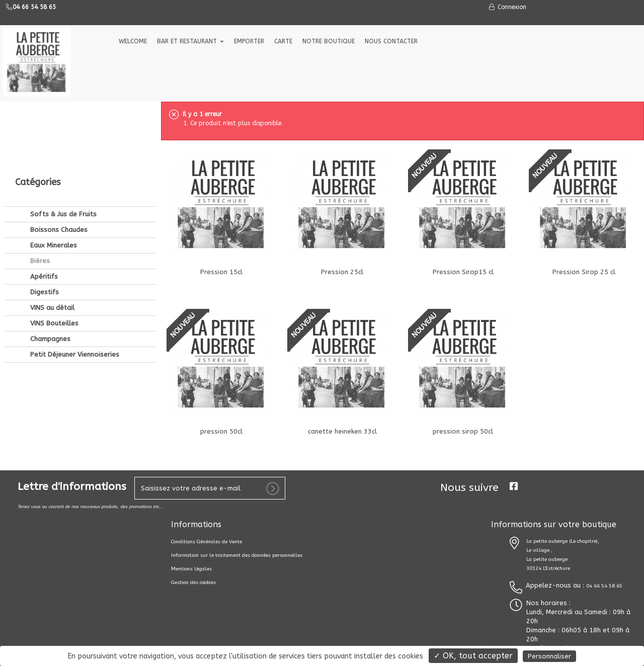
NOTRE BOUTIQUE (329, 41)
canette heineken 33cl (342, 431)
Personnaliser (549, 656)
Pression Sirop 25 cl (584, 272)
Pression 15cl (221, 272)
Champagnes (49, 271)
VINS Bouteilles (53, 255)
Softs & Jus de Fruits (62, 146)
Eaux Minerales (53, 177)
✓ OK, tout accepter (473, 656)
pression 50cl (221, 431)
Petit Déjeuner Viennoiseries (74, 286)
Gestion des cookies (193, 582)
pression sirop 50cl (463, 431)
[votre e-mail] (210, 488)
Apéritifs (43, 209)
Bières (39, 193)
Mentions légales (191, 569)
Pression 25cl (342, 272)
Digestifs (44, 224)
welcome (133, 41)
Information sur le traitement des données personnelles (237, 555)
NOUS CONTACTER (391, 41)
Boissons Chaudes (58, 162)
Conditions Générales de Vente (207, 542)
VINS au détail (51, 240)
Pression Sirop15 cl (463, 272)
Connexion (507, 7)
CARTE (283, 41)
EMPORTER (249, 41)
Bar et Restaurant (190, 41)
